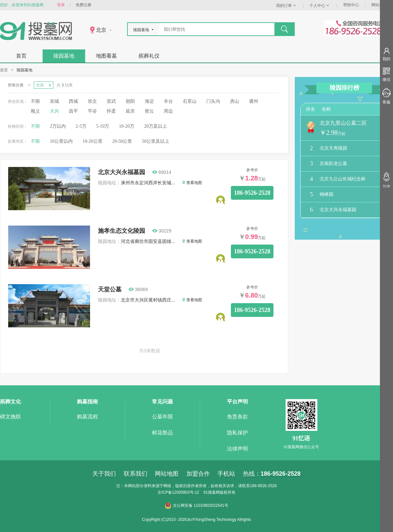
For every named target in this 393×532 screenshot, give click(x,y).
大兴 (54, 111)
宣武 (111, 101)
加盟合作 (198, 474)
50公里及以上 (156, 141)
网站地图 (379, 5)
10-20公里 (93, 141)
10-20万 (127, 126)
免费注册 (84, 5)
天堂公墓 (110, 289)
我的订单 (287, 6)
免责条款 (237, 417)
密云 (149, 111)
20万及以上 (156, 126)
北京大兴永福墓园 (122, 172)
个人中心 (320, 6)
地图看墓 (106, 56)
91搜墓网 (211, 492)
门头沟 (213, 101)
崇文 (92, 101)
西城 (73, 101)
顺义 (35, 111)
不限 (35, 101)
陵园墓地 (64, 56)
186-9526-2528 (252, 193)
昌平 (73, 111)
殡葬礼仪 (149, 56)
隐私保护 (237, 433)
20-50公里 (122, 141)
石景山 (190, 101)
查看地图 (192, 183)
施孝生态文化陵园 (122, 231)
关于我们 (104, 474)
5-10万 (103, 126)
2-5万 (81, 126)
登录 (61, 5)
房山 (234, 101)
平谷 (92, 111)
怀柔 (111, 111)
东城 (54, 101)
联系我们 (136, 474)
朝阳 (130, 101)
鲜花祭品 (162, 433)
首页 (21, 56)
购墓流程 (87, 417)
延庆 (130, 111)
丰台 (168, 101)
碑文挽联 (10, 417)
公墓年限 (162, 417)
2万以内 (58, 126)
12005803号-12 (186, 492)
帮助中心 (351, 5)
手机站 (226, 474)
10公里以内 (61, 141)
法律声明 (237, 449)
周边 (168, 111)
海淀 (149, 101)
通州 (253, 101)
